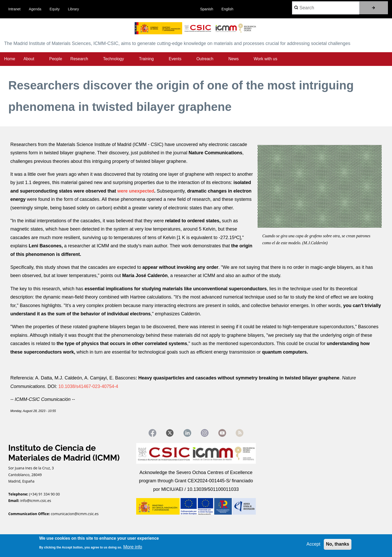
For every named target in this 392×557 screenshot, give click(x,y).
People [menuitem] (56, 59)
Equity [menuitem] (55, 9)
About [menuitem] (29, 59)
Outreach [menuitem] (205, 59)
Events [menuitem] (175, 59)
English (227, 9)
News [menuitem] (234, 59)
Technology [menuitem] (114, 59)
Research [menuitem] (79, 59)
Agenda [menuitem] (35, 9)
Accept (313, 544)
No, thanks (337, 544)
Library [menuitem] (74, 9)
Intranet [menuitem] (14, 9)
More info (133, 547)
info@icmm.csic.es (36, 501)
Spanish (207, 9)
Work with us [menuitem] (266, 59)
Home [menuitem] (10, 59)
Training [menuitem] (146, 59)
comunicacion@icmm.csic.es (75, 514)
